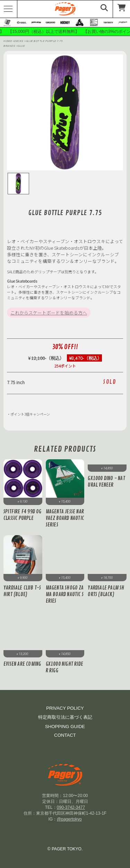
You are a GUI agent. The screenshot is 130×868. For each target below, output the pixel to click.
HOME (8, 41)
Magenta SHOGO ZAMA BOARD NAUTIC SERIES (65, 595)
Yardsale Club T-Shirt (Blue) (22, 591)
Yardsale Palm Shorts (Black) (106, 591)
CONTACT (65, 735)
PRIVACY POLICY (65, 708)
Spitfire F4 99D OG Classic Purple (23, 515)
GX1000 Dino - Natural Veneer (106, 482)
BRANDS (9, 46)
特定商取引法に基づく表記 (65, 717)
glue (21, 46)
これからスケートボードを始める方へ (49, 313)
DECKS (19, 41)
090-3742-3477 (71, 807)
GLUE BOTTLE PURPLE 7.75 (44, 41)
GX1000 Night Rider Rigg (64, 667)
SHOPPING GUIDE (65, 727)
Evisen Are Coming (22, 664)
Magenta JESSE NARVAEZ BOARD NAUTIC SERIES (65, 518)
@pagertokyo (69, 819)
